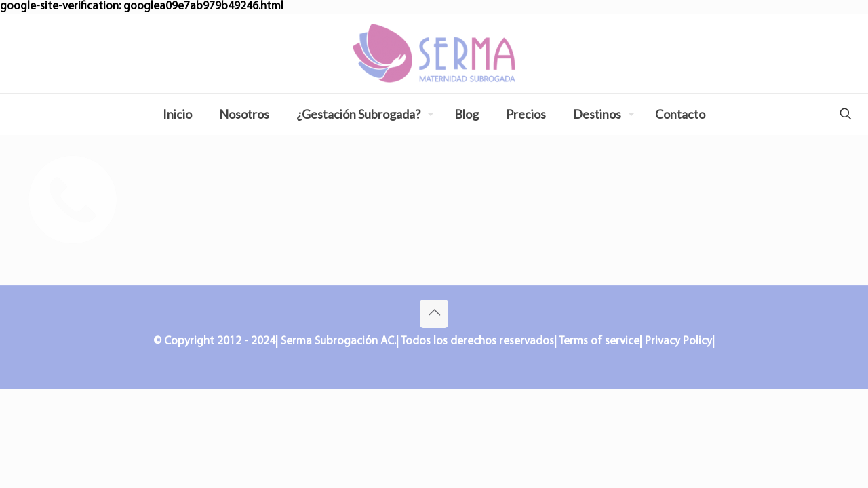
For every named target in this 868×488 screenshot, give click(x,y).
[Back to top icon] (434, 314)
